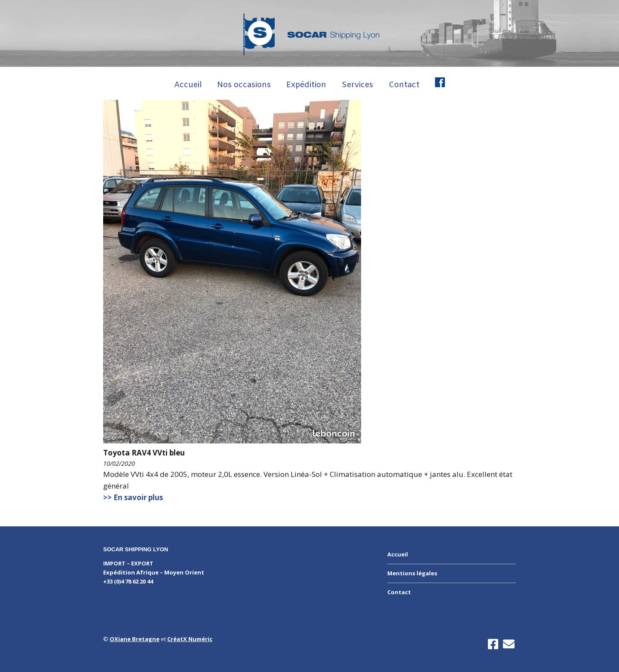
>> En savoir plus (133, 497)
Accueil (188, 85)
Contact (404, 85)
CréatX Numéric (190, 639)
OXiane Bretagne (135, 639)
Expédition (306, 85)
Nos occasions (244, 85)
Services (357, 85)
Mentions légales (412, 573)
